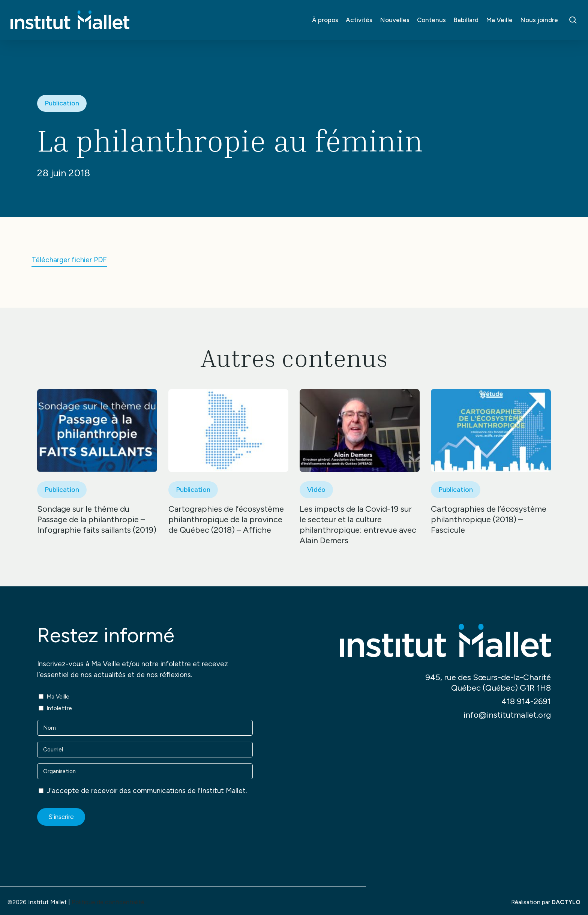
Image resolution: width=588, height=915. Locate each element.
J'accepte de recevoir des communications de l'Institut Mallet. (147, 791)
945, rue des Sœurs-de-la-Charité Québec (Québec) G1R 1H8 (488, 683)
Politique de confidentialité (108, 902)
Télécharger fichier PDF (69, 260)
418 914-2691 (526, 701)
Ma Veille (58, 697)
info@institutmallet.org (507, 715)
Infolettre (59, 708)
